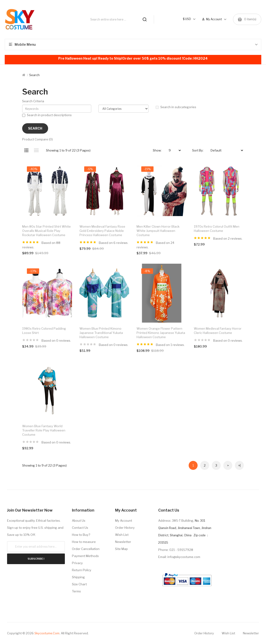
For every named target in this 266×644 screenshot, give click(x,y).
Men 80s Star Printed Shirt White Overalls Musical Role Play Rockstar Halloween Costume (46, 231)
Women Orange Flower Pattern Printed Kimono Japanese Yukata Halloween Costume (161, 333)
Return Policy (82, 570)
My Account (124, 521)
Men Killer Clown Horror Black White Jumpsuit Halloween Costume (158, 231)
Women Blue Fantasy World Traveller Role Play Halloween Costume (44, 430)
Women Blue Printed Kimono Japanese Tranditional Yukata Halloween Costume (101, 333)
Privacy (77, 563)
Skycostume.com (47, 633)
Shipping (78, 577)
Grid (26, 150)
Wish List (122, 535)
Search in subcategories (176, 107)
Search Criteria (33, 101)
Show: (157, 150)
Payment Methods (85, 556)
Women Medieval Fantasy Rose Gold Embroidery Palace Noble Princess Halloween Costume (102, 231)
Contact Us (80, 528)
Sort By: (198, 150)
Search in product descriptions (47, 115)
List (36, 150)
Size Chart (79, 584)
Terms (76, 591)
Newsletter (123, 542)
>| (239, 465)
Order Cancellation (86, 549)
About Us (79, 521)
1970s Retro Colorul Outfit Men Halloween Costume (217, 229)
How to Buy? (81, 535)
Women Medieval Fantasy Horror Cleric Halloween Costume (218, 331)
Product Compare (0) (37, 139)
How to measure (84, 542)
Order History (125, 528)
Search (34, 75)
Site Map (121, 549)
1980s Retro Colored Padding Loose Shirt (44, 331)
